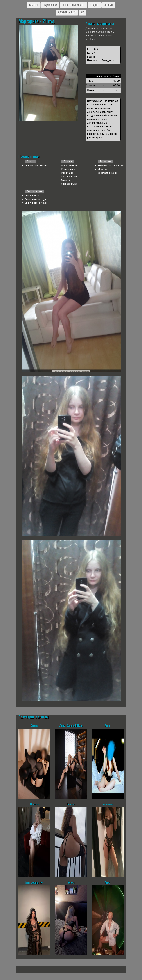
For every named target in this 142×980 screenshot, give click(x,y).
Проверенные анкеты (74, 5)
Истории (108, 5)
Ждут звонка (50, 5)
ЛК (82, 12)
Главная (33, 5)
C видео (94, 5)
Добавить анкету (67, 12)
